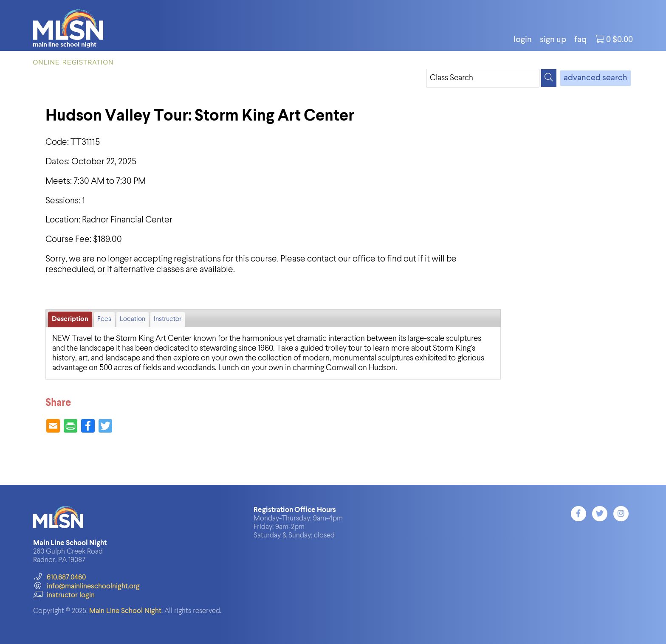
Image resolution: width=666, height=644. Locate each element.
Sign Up (553, 40)
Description (70, 319)
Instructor (168, 319)
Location (133, 319)
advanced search (595, 78)
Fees (104, 319)
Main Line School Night (125, 611)
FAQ (580, 40)
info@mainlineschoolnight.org (86, 586)
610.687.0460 (59, 578)
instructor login (64, 595)
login (523, 40)
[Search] (549, 78)
